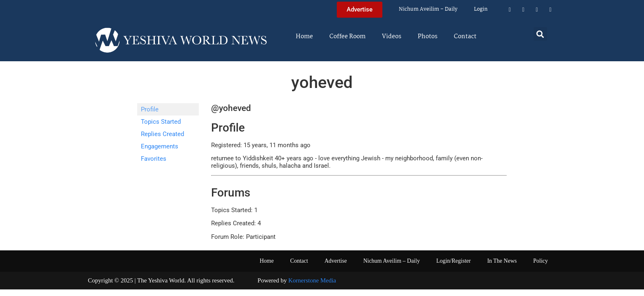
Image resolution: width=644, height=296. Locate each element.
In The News (502, 261)
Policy (540, 261)
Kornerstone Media (312, 280)
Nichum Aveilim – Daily (428, 9)
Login (481, 9)
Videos (392, 37)
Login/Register (453, 261)
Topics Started (161, 122)
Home (304, 37)
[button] (540, 34)
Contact (465, 37)
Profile (150, 109)
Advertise (336, 261)
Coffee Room (347, 37)
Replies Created (162, 134)
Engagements (160, 146)
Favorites (154, 159)
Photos (428, 37)
